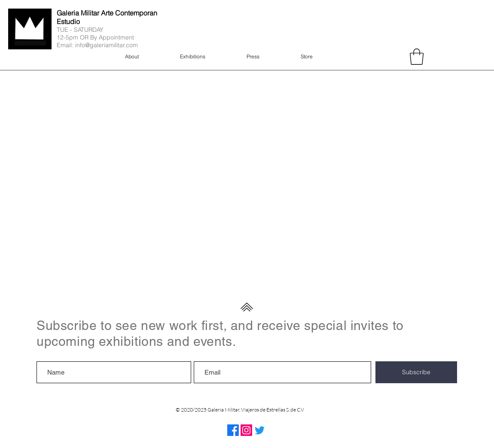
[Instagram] (246, 430)
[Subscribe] (416, 372)
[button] (417, 57)
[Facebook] (233, 430)
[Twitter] (260, 430)
